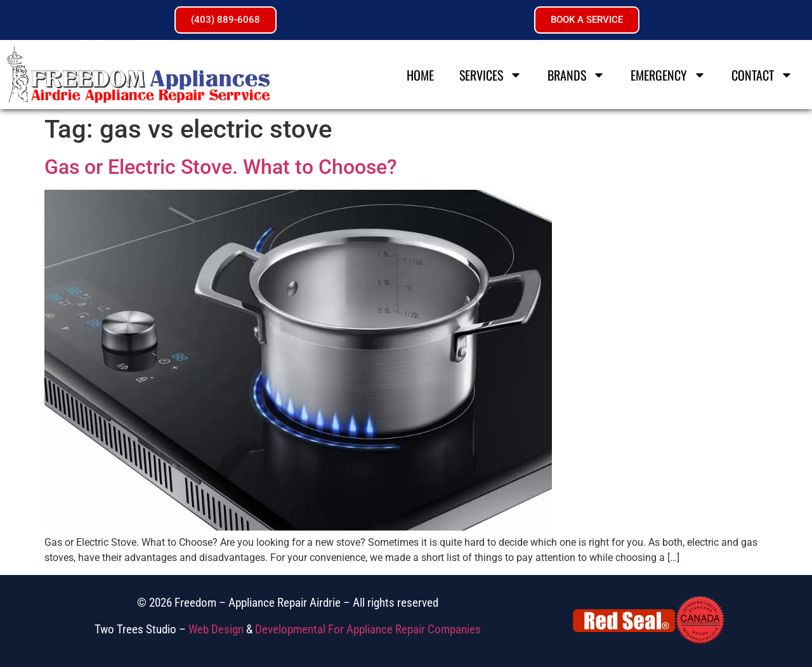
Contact (762, 75)
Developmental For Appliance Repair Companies (368, 629)
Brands (576, 75)
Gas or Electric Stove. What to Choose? (221, 167)
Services (491, 75)
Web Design (216, 629)
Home (420, 75)
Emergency (668, 75)
